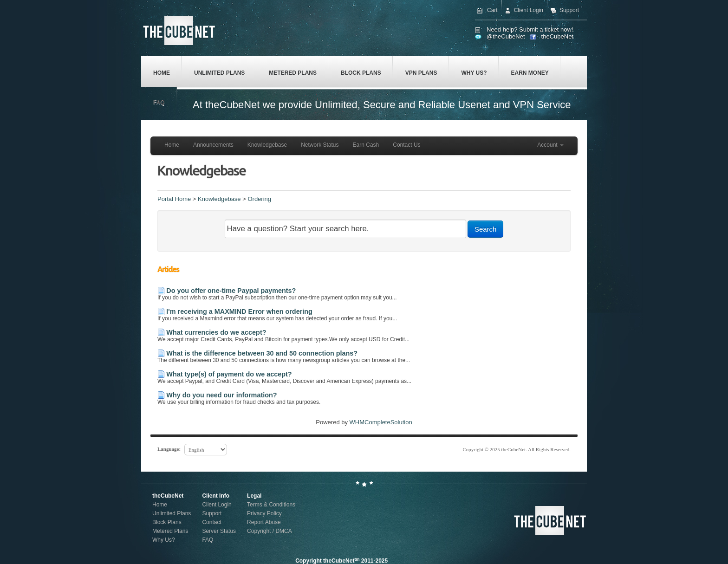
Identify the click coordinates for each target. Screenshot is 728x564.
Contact (211, 522)
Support (569, 10)
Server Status (219, 531)
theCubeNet (557, 36)
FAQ (159, 102)
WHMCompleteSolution (381, 422)
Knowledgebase (267, 145)
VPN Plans (421, 73)
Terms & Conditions (271, 505)
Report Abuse (264, 522)
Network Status (320, 145)
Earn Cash (366, 145)
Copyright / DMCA (270, 531)
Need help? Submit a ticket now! (530, 29)
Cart (492, 10)
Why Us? (474, 73)
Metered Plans (293, 73)
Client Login (529, 10)
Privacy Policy (264, 513)
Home (162, 73)
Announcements (213, 145)
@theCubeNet (506, 36)
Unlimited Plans (219, 73)
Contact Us (406, 145)
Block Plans (361, 73)
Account (550, 145)
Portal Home (174, 199)
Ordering (259, 199)
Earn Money (530, 73)
